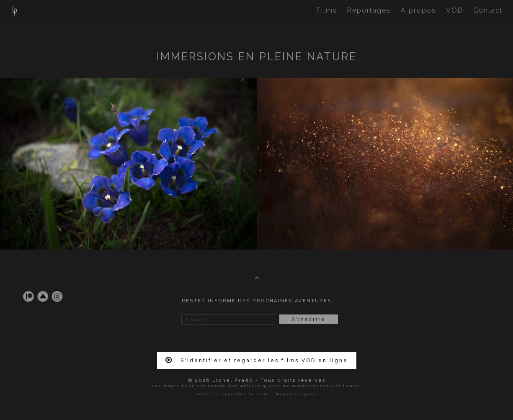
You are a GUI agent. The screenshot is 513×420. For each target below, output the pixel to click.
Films (327, 10)
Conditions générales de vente (233, 394)
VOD (455, 10)
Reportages (369, 10)
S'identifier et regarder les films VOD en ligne (257, 360)
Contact (488, 10)
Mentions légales (297, 394)
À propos (418, 10)
